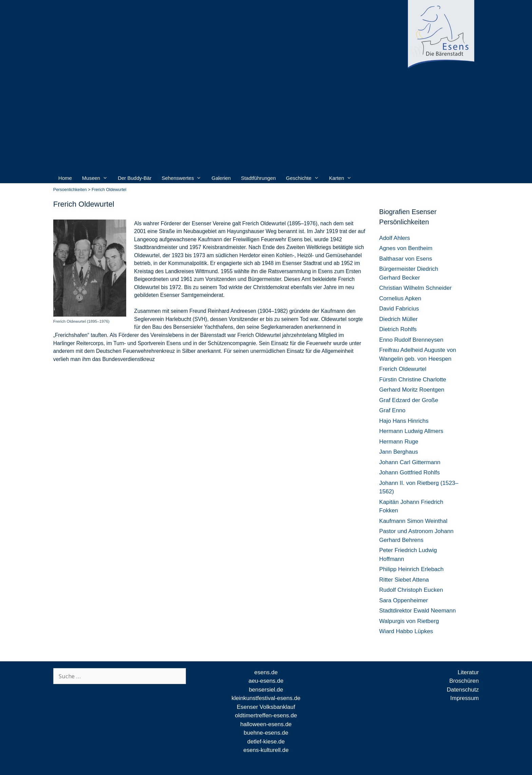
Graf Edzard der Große (409, 400)
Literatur (468, 672)
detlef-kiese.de (266, 742)
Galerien (221, 178)
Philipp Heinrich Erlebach (412, 569)
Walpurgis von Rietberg (409, 621)
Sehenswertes (181, 178)
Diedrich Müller (398, 319)
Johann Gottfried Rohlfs (410, 472)
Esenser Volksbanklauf (266, 707)
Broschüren (464, 681)
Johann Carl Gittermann (410, 462)
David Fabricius (399, 309)
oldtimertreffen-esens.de (266, 715)
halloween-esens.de (266, 724)
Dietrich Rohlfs (398, 329)
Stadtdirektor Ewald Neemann (418, 611)
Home (65, 178)
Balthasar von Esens (406, 259)
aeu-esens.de (266, 681)
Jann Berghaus (399, 452)
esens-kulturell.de (266, 750)
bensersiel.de (266, 690)
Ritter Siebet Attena (404, 580)
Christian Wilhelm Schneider (416, 288)
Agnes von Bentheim (406, 248)
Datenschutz (463, 690)
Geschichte (302, 178)
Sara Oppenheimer (404, 600)
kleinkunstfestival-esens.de (266, 698)
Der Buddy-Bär (135, 178)
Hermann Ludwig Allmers (411, 431)
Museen (95, 178)
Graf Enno (393, 410)
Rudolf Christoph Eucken (411, 590)
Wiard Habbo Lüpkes (406, 631)
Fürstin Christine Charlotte (413, 380)
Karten (340, 178)
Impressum (464, 698)
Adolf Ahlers (395, 238)
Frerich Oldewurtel (403, 369)
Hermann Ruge (399, 442)
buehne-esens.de (266, 733)
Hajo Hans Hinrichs (404, 421)
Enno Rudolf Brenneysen (411, 340)
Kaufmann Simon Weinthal (413, 521)
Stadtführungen (258, 178)
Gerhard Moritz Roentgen (412, 390)
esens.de (266, 672)
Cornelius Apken (400, 298)
